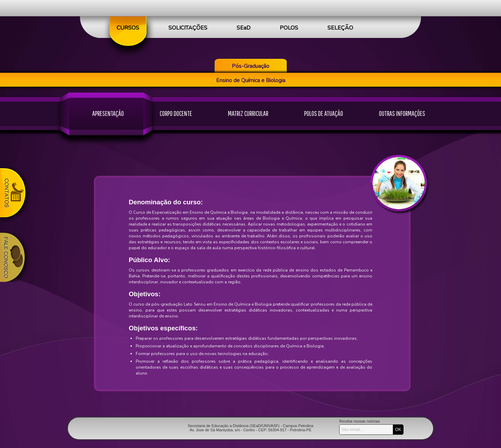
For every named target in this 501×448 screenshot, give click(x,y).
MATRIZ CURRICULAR (248, 113)
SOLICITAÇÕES (188, 28)
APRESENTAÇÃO (108, 113)
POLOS (289, 28)
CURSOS (128, 28)
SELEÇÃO (340, 28)
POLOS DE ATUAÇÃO (324, 113)
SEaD (244, 28)
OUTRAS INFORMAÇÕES (402, 113)
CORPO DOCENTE (176, 113)
